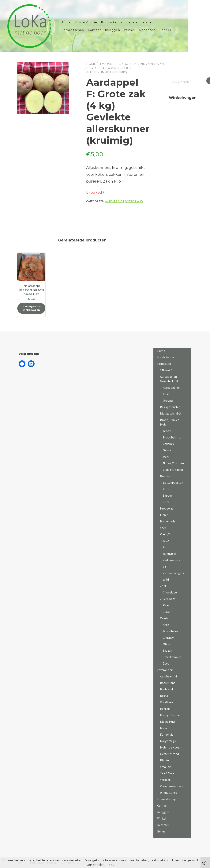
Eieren (164, 515)
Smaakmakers (172, 657)
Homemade (168, 521)
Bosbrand (166, 689)
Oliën (166, 644)
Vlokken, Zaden (173, 470)
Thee (166, 502)
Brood (167, 431)
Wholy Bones (169, 793)
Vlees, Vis (166, 534)
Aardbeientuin (169, 676)
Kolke (164, 728)
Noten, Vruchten (173, 463)
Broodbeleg (171, 631)
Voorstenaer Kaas (171, 786)
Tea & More (167, 773)
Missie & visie (97, 22)
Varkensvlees (171, 560)
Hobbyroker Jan (170, 715)
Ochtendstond (169, 754)
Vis (165, 567)
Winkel (141, 30)
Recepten (158, 30)
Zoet (163, 586)
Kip (165, 547)
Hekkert (165, 709)
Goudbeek (167, 702)
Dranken (166, 476)
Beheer (176, 30)
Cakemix (168, 444)
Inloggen (124, 30)
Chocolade (170, 592)
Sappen (168, 496)
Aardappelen (114, 201)
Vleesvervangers (173, 573)
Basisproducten (170, 407)
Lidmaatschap (83, 30)
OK (112, 865)
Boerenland (135, 64)
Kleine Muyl (168, 722)
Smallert (166, 767)
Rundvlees (170, 554)
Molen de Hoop (170, 747)
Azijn (166, 625)
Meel (166, 457)
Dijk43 (164, 696)
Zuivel (167, 612)
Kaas (166, 605)
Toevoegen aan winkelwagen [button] (31, 308)
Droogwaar (167, 508)
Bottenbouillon (173, 483)
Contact (106, 30)
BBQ (166, 541)
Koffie (167, 489)
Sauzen (167, 651)
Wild (166, 580)
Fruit (166, 394)
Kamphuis (167, 735)
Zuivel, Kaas (168, 599)
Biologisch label (171, 413)
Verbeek (165, 780)
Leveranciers (150, 22)
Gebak (167, 450)
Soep (163, 528)
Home (77, 22)
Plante (164, 760)
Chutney (168, 638)
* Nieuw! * (166, 370)
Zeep (166, 663)
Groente (168, 401)
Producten (123, 22)
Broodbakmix (172, 437)
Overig (164, 618)
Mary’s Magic (168, 741)
